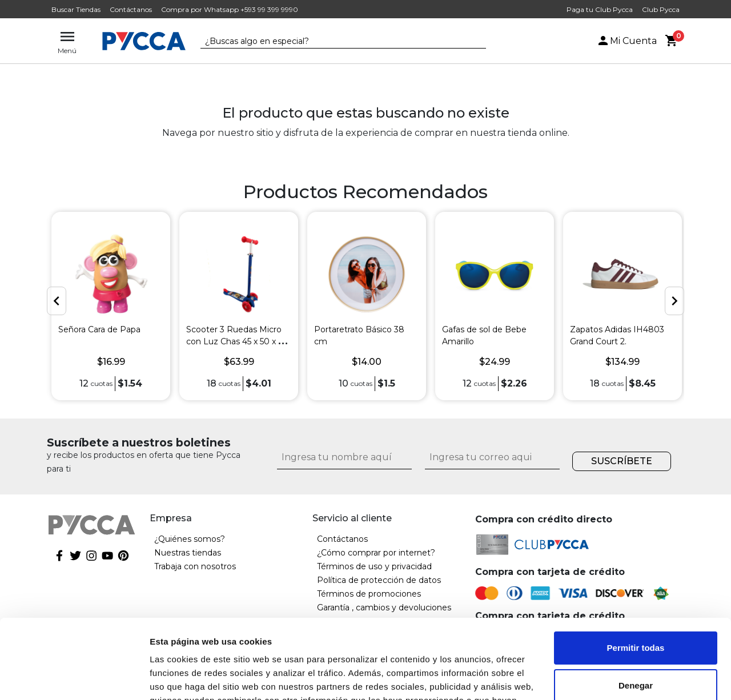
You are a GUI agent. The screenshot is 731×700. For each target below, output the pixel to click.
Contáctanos (131, 9)
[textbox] (335, 42)
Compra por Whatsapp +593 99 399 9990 (230, 9)
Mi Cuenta (626, 41)
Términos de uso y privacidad (374, 566)
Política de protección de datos (379, 580)
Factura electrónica (355, 635)
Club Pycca (661, 9)
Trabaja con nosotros (195, 566)
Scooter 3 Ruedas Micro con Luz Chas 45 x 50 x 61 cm (236, 341)
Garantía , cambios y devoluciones (384, 608)
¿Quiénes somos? (190, 539)
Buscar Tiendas (76, 9)
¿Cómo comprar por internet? (376, 553)
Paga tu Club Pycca (600, 9)
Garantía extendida (354, 621)
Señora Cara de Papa (99, 329)
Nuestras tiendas (188, 553)
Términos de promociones (369, 594)
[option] (111, 306)
